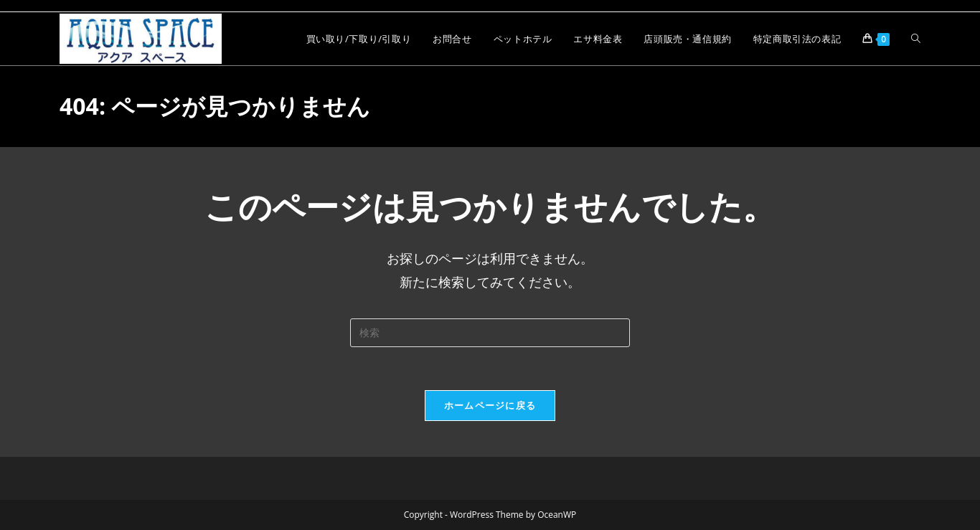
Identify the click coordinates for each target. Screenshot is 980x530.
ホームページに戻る (490, 405)
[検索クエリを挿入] (490, 333)
